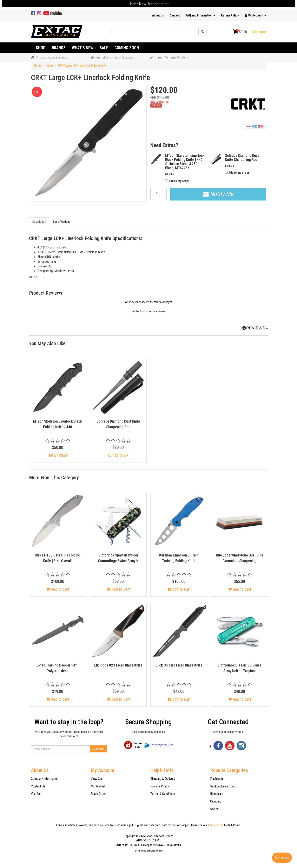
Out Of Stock (58, 455)
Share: (255, 127)
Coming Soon (127, 48)
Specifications (62, 222)
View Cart (97, 779)
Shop (41, 48)
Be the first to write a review (148, 311)
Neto (160, 851)
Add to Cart (58, 589)
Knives (214, 809)
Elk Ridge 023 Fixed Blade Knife (118, 665)
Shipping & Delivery (163, 779)
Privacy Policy (160, 786)
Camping (216, 801)
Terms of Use (216, 825)
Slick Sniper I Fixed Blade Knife (179, 665)
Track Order (98, 794)
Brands (59, 48)
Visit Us (36, 794)
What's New (83, 48)
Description (39, 222)
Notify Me (218, 194)
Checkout (259, 32)
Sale (104, 48)
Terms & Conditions (163, 794)
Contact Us (38, 786)
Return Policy (230, 15)
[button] (148, 311)
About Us (158, 15)
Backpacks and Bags (223, 786)
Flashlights (217, 779)
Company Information (45, 779)
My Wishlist (98, 786)
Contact (175, 15)
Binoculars (217, 794)
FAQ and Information (200, 15)
